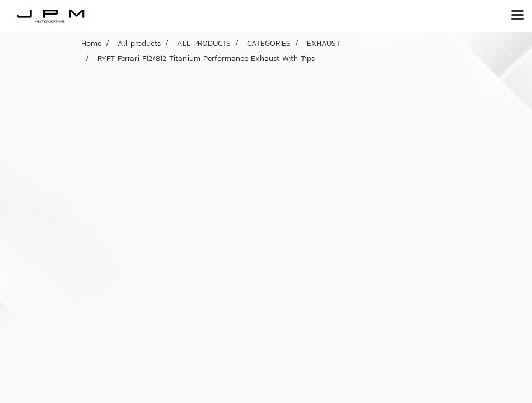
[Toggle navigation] (517, 16)
